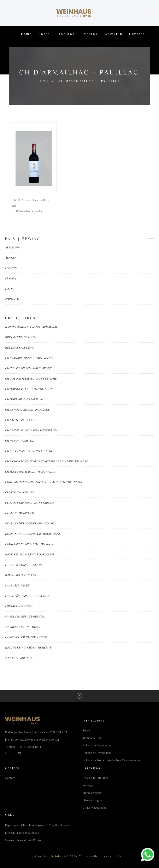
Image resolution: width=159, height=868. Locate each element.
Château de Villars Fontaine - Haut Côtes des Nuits (43, 482)
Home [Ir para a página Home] (26, 34)
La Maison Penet (17, 585)
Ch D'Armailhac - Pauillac (24, 399)
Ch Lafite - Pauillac (20, 420)
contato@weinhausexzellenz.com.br (37, 740)
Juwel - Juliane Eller (20, 575)
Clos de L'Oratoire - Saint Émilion (30, 503)
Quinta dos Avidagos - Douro (27, 637)
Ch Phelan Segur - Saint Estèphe (29, 451)
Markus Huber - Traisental (25, 616)
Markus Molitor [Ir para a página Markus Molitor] (92, 793)
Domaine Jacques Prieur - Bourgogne (33, 534)
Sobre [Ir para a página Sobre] (44, 34)
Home (43, 81)
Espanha (11, 268)
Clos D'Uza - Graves (19, 492)
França (10, 278)
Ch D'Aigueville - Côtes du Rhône (30, 389)
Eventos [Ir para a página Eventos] (90, 34)
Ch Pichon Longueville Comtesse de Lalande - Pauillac (46, 461)
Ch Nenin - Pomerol (19, 441)
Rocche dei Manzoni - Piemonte (28, 647)
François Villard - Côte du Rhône (30, 544)
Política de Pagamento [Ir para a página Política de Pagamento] (97, 745)
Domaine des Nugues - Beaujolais (30, 523)
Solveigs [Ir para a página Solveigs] (88, 785)
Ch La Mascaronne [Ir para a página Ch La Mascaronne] (95, 808)
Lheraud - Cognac (19, 606)
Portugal (12, 299)
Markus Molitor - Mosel (23, 627)
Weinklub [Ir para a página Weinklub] (113, 34)
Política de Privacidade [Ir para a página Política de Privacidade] (97, 753)
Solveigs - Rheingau (20, 658)
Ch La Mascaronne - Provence (27, 410)
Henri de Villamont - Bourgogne (30, 554)
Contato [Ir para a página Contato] (137, 34)
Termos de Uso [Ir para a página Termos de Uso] (92, 738)
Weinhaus (58, 856)
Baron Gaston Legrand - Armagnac (31, 327)
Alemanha (13, 247)
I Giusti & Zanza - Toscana (24, 565)
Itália (9, 289)
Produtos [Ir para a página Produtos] (66, 34)
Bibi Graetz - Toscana (21, 337)
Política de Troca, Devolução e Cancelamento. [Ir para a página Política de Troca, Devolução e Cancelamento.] (112, 760)
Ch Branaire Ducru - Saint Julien (29, 358)
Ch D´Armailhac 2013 (30, 200)
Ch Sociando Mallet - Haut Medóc (31, 472)
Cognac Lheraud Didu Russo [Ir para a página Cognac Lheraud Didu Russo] (23, 840)
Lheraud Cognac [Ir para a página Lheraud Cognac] (93, 800)
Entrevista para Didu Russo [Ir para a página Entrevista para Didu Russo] (22, 833)
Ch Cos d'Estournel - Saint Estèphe (31, 379)
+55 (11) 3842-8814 (29, 747)
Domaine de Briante (20, 513)
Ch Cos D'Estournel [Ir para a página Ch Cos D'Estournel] (95, 778)
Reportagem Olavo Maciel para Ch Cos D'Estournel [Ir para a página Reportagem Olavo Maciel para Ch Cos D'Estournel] (37, 825)
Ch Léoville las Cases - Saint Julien (31, 430)
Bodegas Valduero (19, 348)
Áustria (11, 258)
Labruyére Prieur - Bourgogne (28, 596)
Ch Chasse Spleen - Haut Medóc (28, 368)
